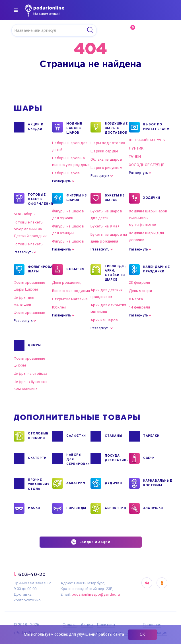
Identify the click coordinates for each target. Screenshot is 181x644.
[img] (16, 10)
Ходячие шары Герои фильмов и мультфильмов (148, 218)
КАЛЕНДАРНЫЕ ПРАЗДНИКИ (154, 270)
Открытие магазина (70, 299)
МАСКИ (34, 508)
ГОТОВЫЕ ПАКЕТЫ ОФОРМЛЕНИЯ (38, 199)
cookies (61, 634)
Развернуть (61, 181)
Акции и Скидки (36, 127)
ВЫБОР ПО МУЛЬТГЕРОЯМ (154, 127)
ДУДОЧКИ (113, 483)
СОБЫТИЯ (75, 270)
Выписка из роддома (71, 291)
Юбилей (59, 307)
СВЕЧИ (149, 458)
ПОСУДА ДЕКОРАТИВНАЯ (115, 458)
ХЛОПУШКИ (153, 508)
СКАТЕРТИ (37, 458)
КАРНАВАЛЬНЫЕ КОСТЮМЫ (154, 483)
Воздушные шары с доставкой (115, 128)
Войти (156, 30)
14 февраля (140, 307)
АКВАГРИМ (76, 483)
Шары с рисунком (106, 168)
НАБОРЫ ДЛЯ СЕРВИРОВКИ (77, 459)
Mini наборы (25, 214)
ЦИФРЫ (34, 345)
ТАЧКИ (135, 157)
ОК (142, 634)
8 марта (136, 299)
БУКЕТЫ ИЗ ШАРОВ (115, 198)
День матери (140, 291)
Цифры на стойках (30, 373)
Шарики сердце (104, 151)
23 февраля (140, 282)
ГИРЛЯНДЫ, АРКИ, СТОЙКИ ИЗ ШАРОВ (115, 273)
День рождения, (67, 282)
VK (147, 583)
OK (162, 583)
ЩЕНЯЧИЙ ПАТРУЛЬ (147, 140)
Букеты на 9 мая (105, 226)
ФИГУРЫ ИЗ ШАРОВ (76, 198)
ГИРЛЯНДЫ (76, 508)
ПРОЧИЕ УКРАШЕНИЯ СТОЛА (38, 484)
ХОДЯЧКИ (152, 198)
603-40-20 (32, 574)
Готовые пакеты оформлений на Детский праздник (30, 229)
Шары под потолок (108, 143)
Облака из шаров (106, 159)
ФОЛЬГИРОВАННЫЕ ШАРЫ (38, 270)
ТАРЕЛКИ (151, 436)
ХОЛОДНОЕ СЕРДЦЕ (147, 165)
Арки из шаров (104, 320)
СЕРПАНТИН (115, 508)
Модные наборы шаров (74, 128)
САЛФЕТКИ (76, 436)
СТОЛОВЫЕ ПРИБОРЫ (38, 436)
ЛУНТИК (136, 148)
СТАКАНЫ (113, 436)
